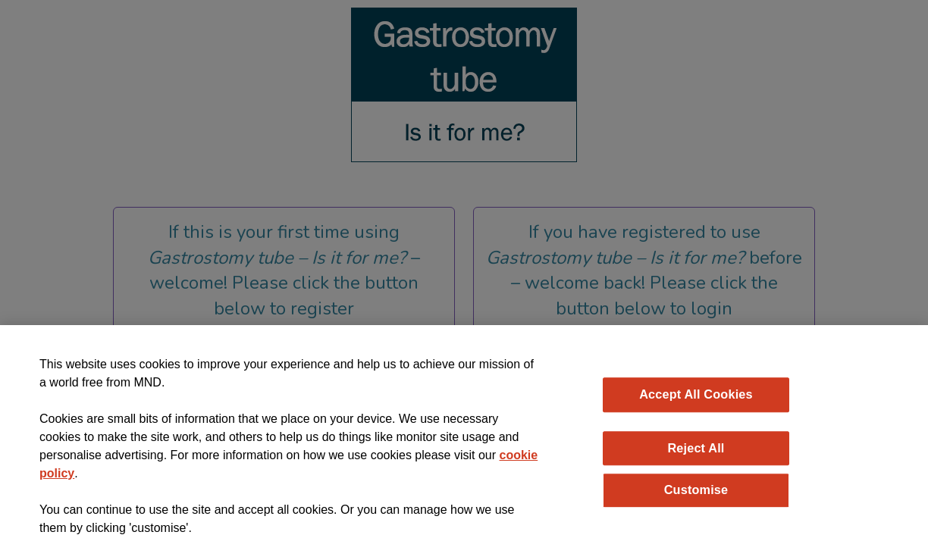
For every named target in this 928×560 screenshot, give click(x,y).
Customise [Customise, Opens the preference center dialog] (696, 490)
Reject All (696, 448)
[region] (464, 443)
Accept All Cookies (696, 394)
